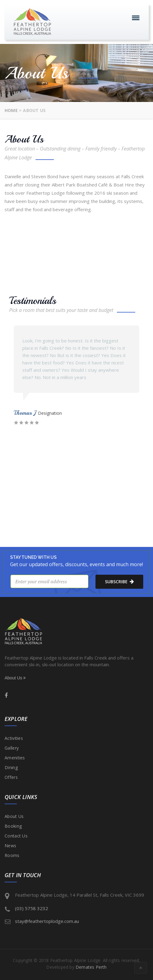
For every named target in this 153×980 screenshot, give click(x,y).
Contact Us (16, 836)
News (10, 846)
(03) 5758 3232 (32, 908)
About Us (15, 678)
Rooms (12, 855)
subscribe (119, 581)
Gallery (12, 748)
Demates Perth (91, 967)
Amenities (15, 758)
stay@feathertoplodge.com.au (47, 921)
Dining (11, 767)
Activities (14, 738)
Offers (11, 777)
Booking (13, 826)
